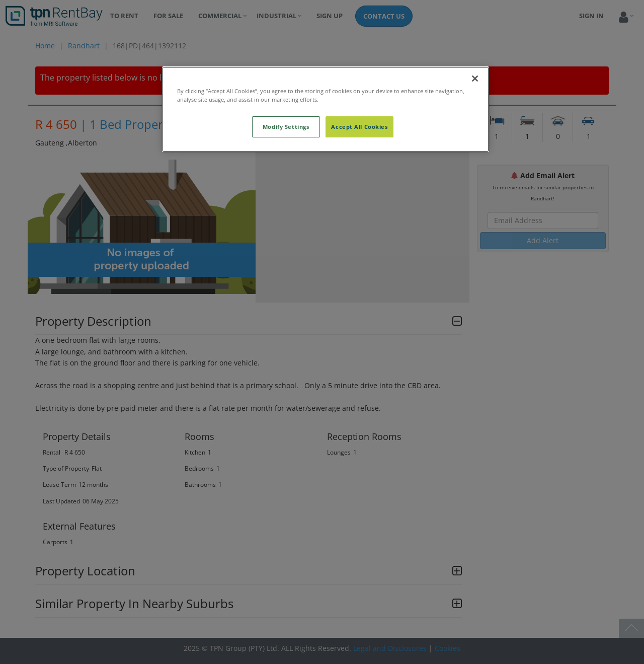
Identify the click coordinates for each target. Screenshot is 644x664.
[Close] (475, 79)
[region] (326, 109)
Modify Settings (286, 127)
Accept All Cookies (359, 127)
